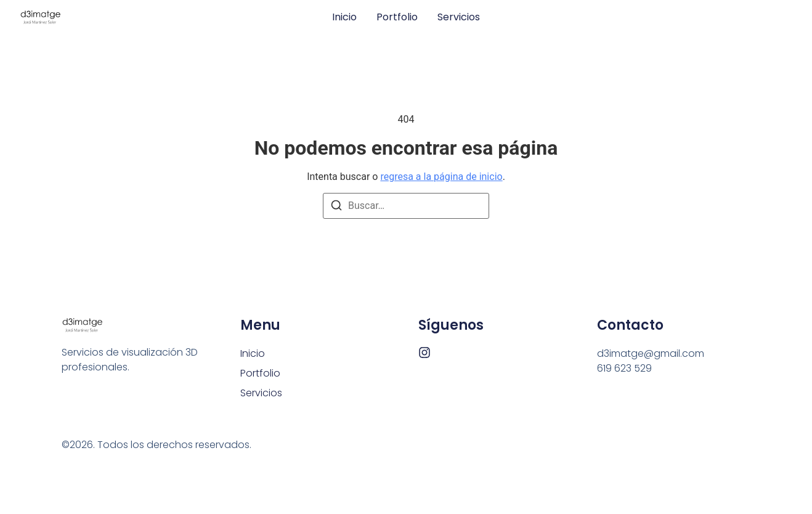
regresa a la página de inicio (441, 177)
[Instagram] (424, 353)
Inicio (344, 17)
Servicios (459, 17)
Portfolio (397, 17)
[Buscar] (336, 207)
